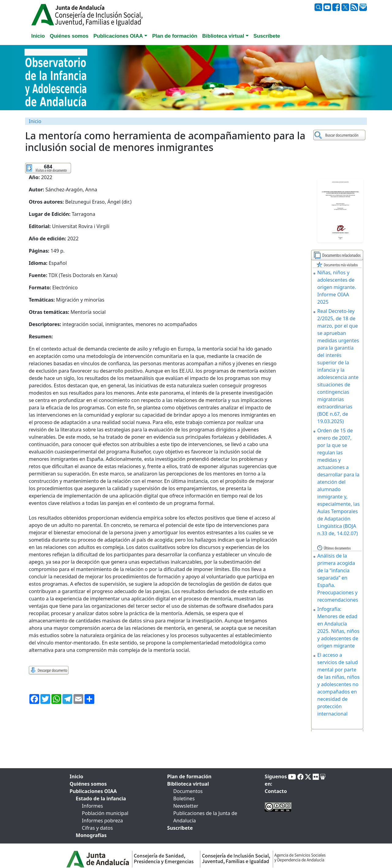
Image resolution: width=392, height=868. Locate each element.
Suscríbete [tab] (267, 36)
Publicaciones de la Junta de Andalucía (205, 817)
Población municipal (105, 813)
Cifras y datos (97, 828)
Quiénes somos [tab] (69, 36)
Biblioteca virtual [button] (223, 36)
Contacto (276, 791)
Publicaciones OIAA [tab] (93, 791)
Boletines (184, 798)
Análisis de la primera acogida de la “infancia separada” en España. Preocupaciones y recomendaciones (338, 578)
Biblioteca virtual (188, 784)
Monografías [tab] (91, 835)
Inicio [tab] (38, 36)
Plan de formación (189, 776)
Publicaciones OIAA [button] (118, 36)
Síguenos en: (276, 780)
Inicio (35, 121)
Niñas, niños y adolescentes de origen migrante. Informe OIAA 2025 (337, 287)
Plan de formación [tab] (175, 36)
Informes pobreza (102, 821)
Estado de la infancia (101, 798)
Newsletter (186, 806)
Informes (92, 806)
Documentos (188, 791)
